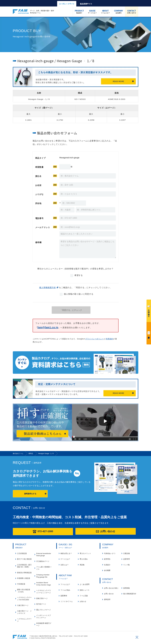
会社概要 (107, 570)
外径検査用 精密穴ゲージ (44, 624)
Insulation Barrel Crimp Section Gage (44, 584)
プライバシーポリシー (95, 339)
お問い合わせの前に (111, 588)
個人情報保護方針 (48, 288)
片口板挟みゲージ (43, 561)
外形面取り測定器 (24, 578)
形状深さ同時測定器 (24, 573)
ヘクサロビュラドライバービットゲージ (44, 592)
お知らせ (83, 601)
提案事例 (64, 596)
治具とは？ (65, 565)
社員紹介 (107, 565)
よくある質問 (85, 584)
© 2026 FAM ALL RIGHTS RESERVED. (43, 638)
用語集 (82, 565)
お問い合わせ (132, 12)
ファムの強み (65, 590)
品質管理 (126, 559)
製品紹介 (79, 12)
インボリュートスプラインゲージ (44, 617)
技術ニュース (85, 590)
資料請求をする (30, 494)
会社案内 (119, 12)
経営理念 (107, 559)
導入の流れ (84, 559)
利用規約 (109, 339)
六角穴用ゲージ (23, 605)
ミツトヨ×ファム (67, 601)
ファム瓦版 (84, 596)
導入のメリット (85, 553)
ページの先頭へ (137, 637)
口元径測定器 (22, 553)
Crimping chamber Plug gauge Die (43, 576)
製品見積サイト (86, 4)
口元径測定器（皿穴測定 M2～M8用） (24, 566)
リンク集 (126, 565)
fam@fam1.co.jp (48, 327)
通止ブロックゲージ (44, 610)
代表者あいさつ (110, 553)
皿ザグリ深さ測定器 (24, 559)
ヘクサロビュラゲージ (24, 620)
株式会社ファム (20, 637)
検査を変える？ (66, 553)
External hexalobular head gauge (44, 555)
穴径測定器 (21, 584)
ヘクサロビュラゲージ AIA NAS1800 (24, 599)
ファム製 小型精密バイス (44, 568)
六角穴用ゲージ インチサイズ (24, 612)
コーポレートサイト (67, 4)
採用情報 (126, 588)
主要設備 (126, 553)
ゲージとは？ (92, 12)
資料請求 (149, 333)
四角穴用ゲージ (42, 598)
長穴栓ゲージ (41, 604)
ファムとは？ (105, 12)
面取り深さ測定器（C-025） (24, 591)
